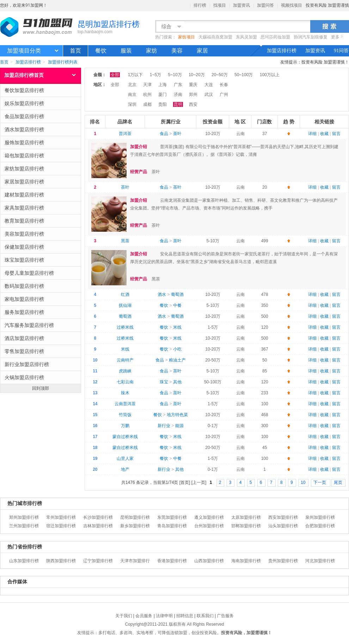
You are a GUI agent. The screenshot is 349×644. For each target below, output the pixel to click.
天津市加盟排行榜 (135, 561)
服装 (126, 51)
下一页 (320, 482)
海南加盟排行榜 (246, 561)
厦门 (163, 95)
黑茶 (125, 241)
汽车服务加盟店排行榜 (41, 325)
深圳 (132, 104)
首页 (75, 51)
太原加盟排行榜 (246, 517)
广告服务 (225, 616)
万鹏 (125, 426)
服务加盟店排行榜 (41, 312)
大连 (209, 85)
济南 (178, 95)
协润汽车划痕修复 (311, 37)
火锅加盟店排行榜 (41, 377)
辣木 (125, 393)
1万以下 (136, 75)
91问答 (341, 51)
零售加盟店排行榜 (41, 351)
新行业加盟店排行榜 (41, 364)
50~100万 (244, 75)
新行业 (164, 426)
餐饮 (101, 51)
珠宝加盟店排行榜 (41, 260)
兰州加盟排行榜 (24, 526)
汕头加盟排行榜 (283, 526)
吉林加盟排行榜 (98, 526)
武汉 (209, 95)
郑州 (193, 95)
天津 (147, 85)
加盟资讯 (241, 5)
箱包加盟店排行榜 (41, 155)
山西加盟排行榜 (209, 561)
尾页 (338, 482)
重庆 (193, 85)
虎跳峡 (125, 371)
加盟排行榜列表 (63, 62)
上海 (163, 85)
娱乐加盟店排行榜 (41, 103)
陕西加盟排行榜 (61, 561)
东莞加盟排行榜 (172, 517)
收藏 (324, 134)
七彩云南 (125, 382)
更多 (335, 37)
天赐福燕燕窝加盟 (215, 37)
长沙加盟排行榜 (98, 517)
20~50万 (220, 75)
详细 (312, 134)
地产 (125, 469)
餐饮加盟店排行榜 (41, 90)
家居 (202, 51)
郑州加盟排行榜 (24, 517)
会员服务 (144, 616)
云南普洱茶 (125, 404)
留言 (336, 134)
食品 (164, 134)
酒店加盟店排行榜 (41, 338)
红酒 (125, 294)
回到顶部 (41, 388)
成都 (147, 104)
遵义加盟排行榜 (209, 517)
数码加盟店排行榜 (41, 286)
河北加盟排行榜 (320, 561)
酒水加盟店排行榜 (41, 129)
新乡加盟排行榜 (135, 526)
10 (303, 482)
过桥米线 (125, 327)
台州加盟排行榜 (209, 526)
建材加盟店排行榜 (41, 195)
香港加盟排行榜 (172, 561)
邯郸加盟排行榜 (246, 526)
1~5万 (155, 75)
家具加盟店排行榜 (41, 208)
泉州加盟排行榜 (320, 517)
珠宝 (164, 382)
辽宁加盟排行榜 (98, 561)
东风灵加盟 (246, 37)
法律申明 (164, 616)
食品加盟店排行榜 (41, 116)
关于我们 (124, 616)
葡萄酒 (177, 294)
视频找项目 (292, 5)
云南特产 (125, 360)
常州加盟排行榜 (61, 517)
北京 (132, 85)
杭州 (147, 95)
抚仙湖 (125, 305)
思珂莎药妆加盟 (275, 37)
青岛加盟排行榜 (172, 526)
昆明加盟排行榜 (135, 517)
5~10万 (175, 75)
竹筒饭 (125, 415)
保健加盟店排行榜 (41, 247)
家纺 (152, 51)
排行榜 (200, 5)
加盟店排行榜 (282, 51)
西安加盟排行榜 (283, 517)
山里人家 (125, 458)
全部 (115, 75)
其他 (177, 382)
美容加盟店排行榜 (41, 234)
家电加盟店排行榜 (41, 299)
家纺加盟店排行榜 (41, 168)
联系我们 (205, 616)
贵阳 (163, 104)
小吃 (177, 349)
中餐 (177, 305)
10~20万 (197, 75)
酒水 (162, 294)
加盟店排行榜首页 (24, 75)
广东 (178, 85)
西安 (193, 104)
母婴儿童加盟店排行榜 (41, 273)
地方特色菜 (177, 415)
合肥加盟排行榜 (320, 526)
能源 (179, 426)
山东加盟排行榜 (24, 561)
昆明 (178, 104)
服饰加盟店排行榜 (41, 142)
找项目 (220, 5)
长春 (224, 85)
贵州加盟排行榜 (283, 561)
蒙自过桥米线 (125, 437)
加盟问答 (265, 5)
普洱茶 (125, 134)
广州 (224, 95)
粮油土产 (177, 360)
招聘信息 (185, 616)
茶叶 (177, 134)
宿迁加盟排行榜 (61, 526)
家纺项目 (186, 37)
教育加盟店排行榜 (41, 221)
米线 (177, 327)
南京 (132, 95)
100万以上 (270, 75)
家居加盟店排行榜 (41, 181)
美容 (177, 51)
